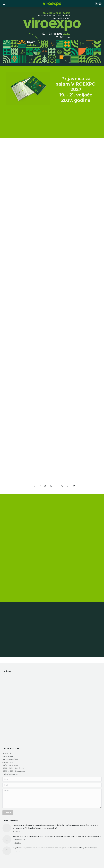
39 (45, 486)
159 (73, 486)
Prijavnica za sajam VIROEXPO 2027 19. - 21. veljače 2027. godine (76, 124)
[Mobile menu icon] (4, 4)
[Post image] (7, 828)
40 (51, 486)
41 (57, 486)
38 (40, 486)
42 (62, 486)
